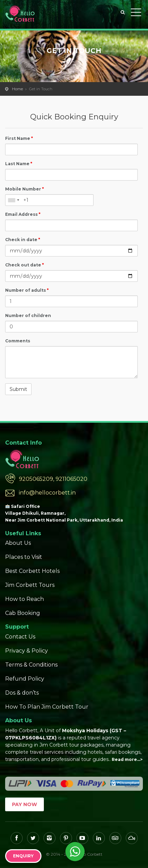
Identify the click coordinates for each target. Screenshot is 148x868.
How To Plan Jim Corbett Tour (47, 707)
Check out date (24, 265)
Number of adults (27, 290)
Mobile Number (24, 189)
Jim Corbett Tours (30, 585)
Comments (18, 341)
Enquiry (23, 856)
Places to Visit (24, 557)
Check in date (23, 240)
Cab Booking (23, 613)
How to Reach (24, 599)
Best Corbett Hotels (32, 571)
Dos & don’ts (22, 693)
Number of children (28, 315)
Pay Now (24, 804)
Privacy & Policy (27, 651)
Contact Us (20, 637)
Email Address (23, 214)
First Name (19, 138)
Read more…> (127, 759)
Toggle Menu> (136, 12)
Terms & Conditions (31, 665)
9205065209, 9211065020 (53, 479)
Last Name (19, 164)
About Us (18, 543)
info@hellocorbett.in (47, 493)
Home (17, 89)
